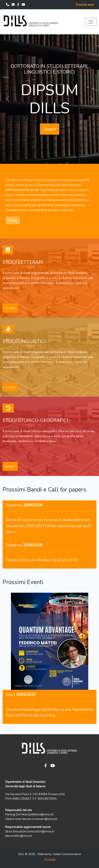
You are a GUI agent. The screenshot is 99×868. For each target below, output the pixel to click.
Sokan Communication (67, 854)
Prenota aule (85, 5)
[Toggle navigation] (91, 22)
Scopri (50, 129)
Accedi (50, 860)
